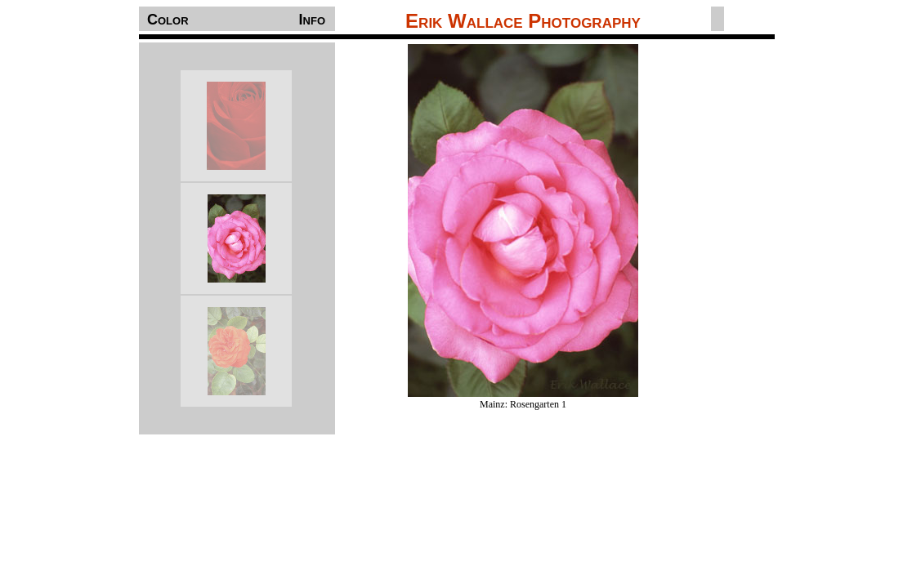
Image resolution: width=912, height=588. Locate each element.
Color (168, 20)
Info (312, 20)
